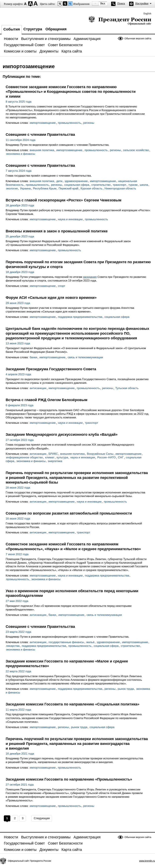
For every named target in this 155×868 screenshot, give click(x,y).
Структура (33, 29)
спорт (62, 286)
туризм (133, 185)
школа (144, 185)
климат (50, 457)
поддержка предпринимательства (80, 317)
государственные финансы (66, 642)
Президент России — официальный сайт (120, 20)
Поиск (121, 3)
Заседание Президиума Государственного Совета (51, 369)
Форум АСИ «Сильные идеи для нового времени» (51, 298)
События (12, 29)
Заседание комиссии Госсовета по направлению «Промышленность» (69, 779)
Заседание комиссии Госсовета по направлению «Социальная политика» (73, 704)
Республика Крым (45, 188)
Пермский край (68, 188)
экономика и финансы (21, 154)
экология (12, 188)
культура (62, 457)
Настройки (142, 3)
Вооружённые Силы (100, 454)
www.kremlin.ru (147, 861)
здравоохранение (76, 181)
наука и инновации (70, 219)
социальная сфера (77, 185)
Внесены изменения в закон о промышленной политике (57, 231)
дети (59, 181)
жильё (90, 642)
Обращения (56, 29)
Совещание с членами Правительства (40, 135)
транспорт (119, 185)
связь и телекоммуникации (85, 357)
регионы (89, 123)
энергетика (55, 461)
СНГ (121, 457)
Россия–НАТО (106, 457)
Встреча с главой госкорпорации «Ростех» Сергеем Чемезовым (64, 200)
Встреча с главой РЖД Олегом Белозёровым (47, 400)
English (147, 13)
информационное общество (24, 457)
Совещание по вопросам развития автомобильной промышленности (69, 513)
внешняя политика (42, 150)
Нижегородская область (120, 188)
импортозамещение (43, 123)
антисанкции (38, 388)
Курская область (91, 188)
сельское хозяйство (136, 150)
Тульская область (127, 388)
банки (33, 357)
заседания (90, 277)
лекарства (13, 646)
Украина (25, 188)
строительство (101, 185)
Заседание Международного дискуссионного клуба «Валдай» (62, 434)
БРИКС (53, 454)
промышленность (69, 123)
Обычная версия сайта (138, 38)
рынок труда (126, 689)
